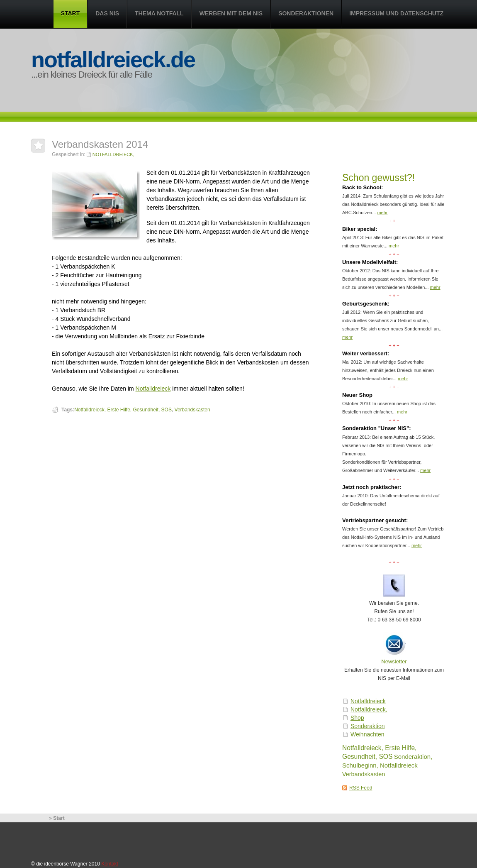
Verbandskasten (364, 774)
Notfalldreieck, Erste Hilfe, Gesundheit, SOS (123, 410)
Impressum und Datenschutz (396, 13)
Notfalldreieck (368, 701)
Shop (357, 718)
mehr (382, 213)
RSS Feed (361, 788)
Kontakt (110, 864)
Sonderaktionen (306, 13)
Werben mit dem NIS (231, 13)
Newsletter (394, 661)
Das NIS (107, 13)
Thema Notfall (159, 13)
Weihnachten (367, 734)
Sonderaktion (368, 726)
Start (71, 13)
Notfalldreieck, (369, 709)
